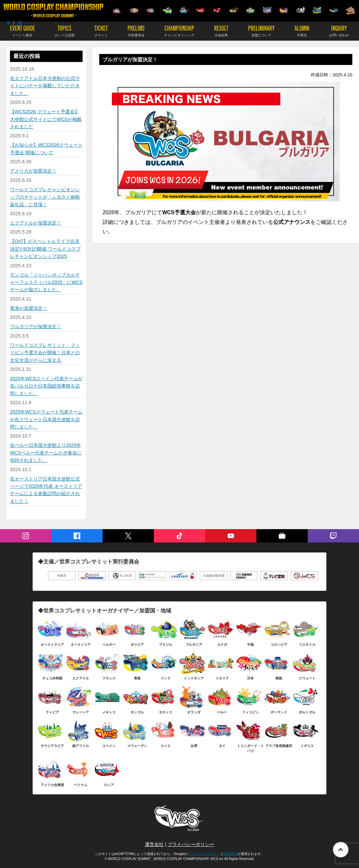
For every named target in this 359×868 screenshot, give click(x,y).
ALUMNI (302, 30)
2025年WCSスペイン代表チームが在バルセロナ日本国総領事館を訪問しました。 (46, 386)
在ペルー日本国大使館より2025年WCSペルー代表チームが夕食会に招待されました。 (46, 453)
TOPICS (65, 30)
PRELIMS (136, 30)
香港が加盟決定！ (29, 308)
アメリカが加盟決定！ (33, 171)
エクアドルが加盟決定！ (36, 223)
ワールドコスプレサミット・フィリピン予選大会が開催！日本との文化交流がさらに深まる (45, 353)
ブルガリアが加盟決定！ (36, 327)
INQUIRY (339, 30)
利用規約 (231, 854)
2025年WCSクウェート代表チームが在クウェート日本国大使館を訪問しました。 (46, 419)
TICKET (101, 30)
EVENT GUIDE (22, 30)
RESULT (221, 30)
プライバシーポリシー (191, 844)
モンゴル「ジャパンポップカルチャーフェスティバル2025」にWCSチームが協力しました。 (46, 282)
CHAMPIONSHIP (179, 30)
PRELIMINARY (261, 30)
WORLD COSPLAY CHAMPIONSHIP (53, 10)
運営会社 (154, 844)
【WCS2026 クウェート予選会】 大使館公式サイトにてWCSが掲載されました (46, 119)
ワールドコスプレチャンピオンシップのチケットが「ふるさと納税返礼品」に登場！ (45, 197)
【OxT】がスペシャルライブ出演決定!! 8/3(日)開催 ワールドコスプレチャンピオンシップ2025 (45, 249)
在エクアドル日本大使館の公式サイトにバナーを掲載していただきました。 (45, 86)
